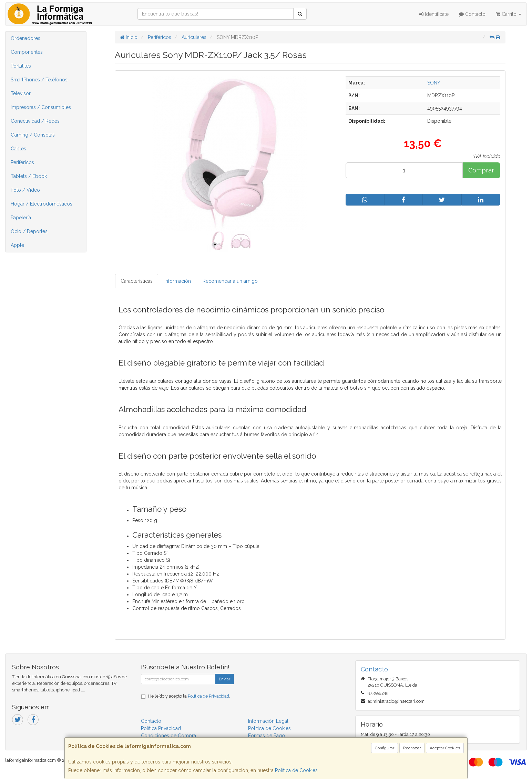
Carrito (509, 14)
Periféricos (22, 162)
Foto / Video (25, 190)
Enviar (224, 679)
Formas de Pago (267, 736)
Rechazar (412, 748)
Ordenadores (25, 38)
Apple (17, 245)
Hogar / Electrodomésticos (42, 204)
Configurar (385, 748)
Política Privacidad (161, 728)
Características (137, 281)
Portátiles (21, 66)
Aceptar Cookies (445, 748)
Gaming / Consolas (33, 135)
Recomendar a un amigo (230, 281)
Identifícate (434, 14)
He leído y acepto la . (189, 696)
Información (178, 281)
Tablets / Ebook (29, 176)
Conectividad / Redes (35, 121)
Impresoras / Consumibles (41, 107)
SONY (434, 83)
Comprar (481, 170)
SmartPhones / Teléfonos (39, 80)
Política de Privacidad (208, 696)
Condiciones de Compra (168, 736)
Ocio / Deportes (29, 231)
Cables (18, 149)
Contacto (472, 14)
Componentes (27, 52)
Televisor (21, 93)
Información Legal (268, 721)
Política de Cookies (296, 770)
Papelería (21, 218)
